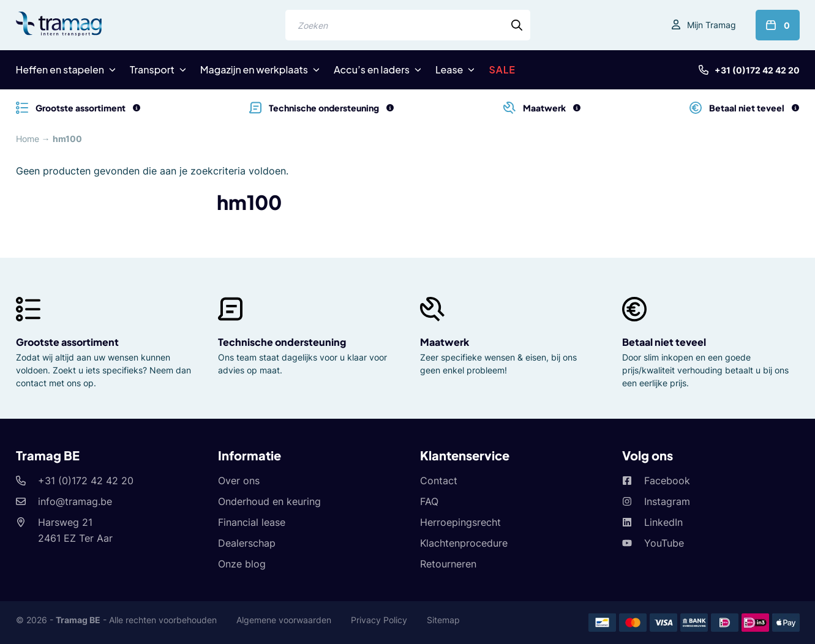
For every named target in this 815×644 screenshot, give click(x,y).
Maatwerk (445, 342)
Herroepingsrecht (460, 522)
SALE (502, 69)
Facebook (667, 481)
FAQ (429, 501)
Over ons (239, 481)
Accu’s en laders (372, 69)
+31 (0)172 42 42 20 (757, 70)
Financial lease (252, 522)
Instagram (667, 501)
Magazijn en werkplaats (254, 69)
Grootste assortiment (67, 342)
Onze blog (242, 564)
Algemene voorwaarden (284, 620)
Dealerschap (247, 543)
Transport (152, 69)
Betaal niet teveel (664, 342)
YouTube (664, 543)
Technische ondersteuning (282, 342)
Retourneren (448, 564)
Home (28, 139)
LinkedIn (663, 522)
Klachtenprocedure (464, 543)
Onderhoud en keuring (269, 501)
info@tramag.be (75, 501)
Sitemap (443, 620)
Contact (439, 481)
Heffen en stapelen (60, 69)
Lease (449, 69)
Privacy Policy (379, 620)
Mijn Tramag (712, 25)
